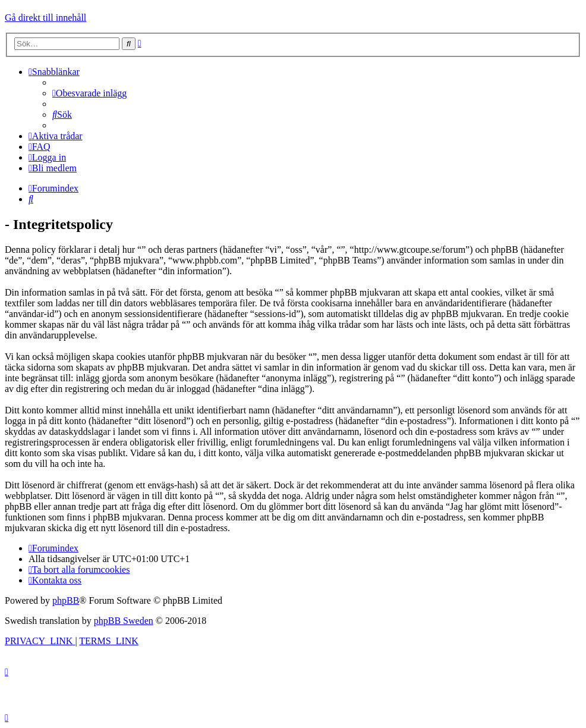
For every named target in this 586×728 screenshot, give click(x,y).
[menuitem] (89, 93)
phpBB (66, 600)
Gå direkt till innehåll (45, 18)
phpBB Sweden (124, 621)
